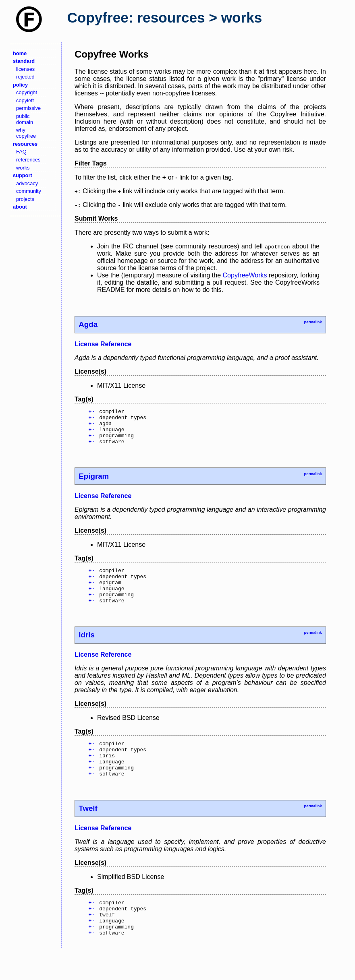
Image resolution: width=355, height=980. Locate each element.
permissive (28, 108)
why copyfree (26, 133)
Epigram (94, 483)
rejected (25, 77)
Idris (87, 649)
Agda (88, 324)
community (29, 191)
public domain (25, 119)
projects (25, 199)
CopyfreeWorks (245, 275)
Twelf (88, 830)
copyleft (25, 100)
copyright (27, 92)
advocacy (27, 183)
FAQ (21, 152)
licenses (25, 69)
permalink (313, 322)
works (23, 168)
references (28, 160)
